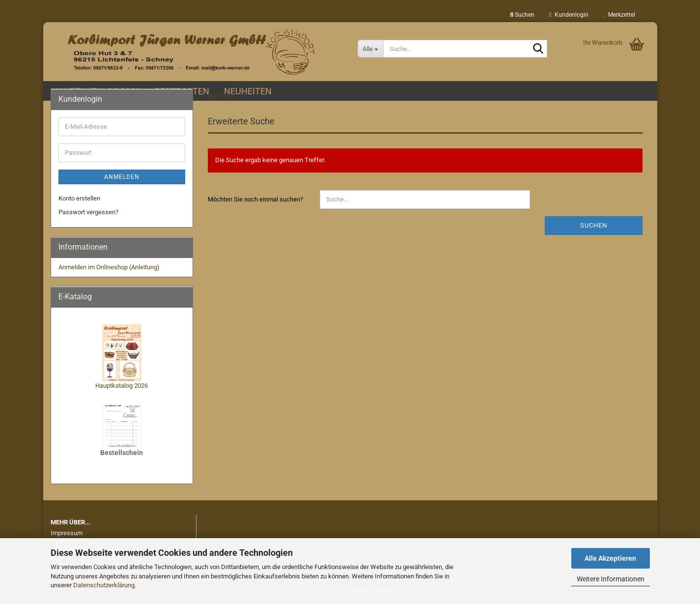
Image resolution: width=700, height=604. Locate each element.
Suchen (594, 225)
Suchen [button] (522, 15)
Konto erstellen (79, 198)
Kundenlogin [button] (569, 15)
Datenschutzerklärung (104, 585)
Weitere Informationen (611, 579)
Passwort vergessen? (88, 212)
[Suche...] (371, 49)
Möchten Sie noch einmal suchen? (255, 199)
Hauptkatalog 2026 (122, 386)
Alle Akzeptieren (610, 558)
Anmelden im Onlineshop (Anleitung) (109, 267)
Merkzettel (619, 15)
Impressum (67, 533)
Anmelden (122, 177)
